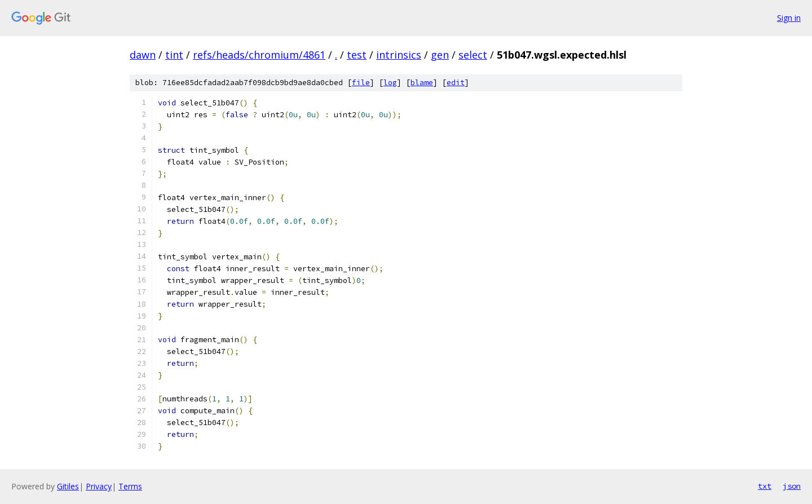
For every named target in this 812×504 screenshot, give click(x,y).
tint (174, 55)
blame (422, 83)
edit (456, 83)
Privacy (99, 486)
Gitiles (68, 486)
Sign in (789, 18)
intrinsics (399, 55)
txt (765, 486)
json (792, 486)
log (390, 83)
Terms (130, 486)
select (473, 55)
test (357, 55)
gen (440, 55)
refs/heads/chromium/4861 (259, 55)
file (361, 83)
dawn (143, 55)
